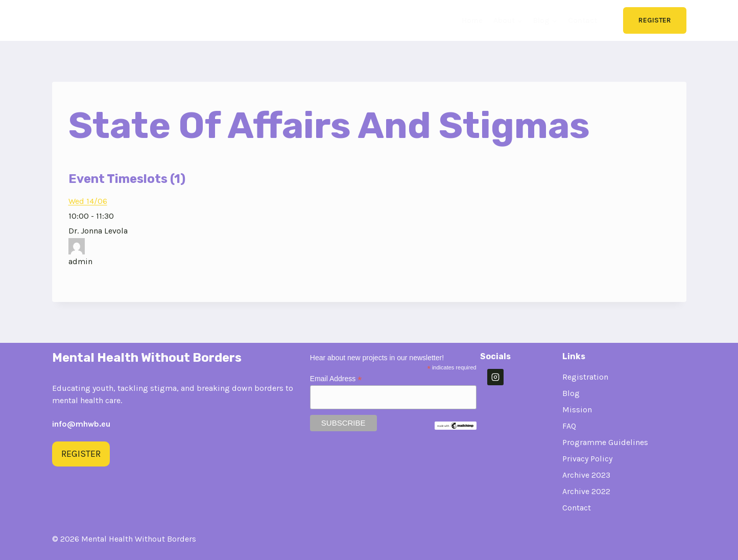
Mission (577, 410)
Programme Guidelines (605, 442)
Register (655, 20)
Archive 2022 (586, 491)
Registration (585, 377)
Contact (582, 20)
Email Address (336, 379)
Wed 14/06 (88, 201)
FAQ (569, 426)
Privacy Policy (587, 459)
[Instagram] (495, 377)
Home (472, 20)
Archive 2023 (586, 475)
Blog (571, 393)
